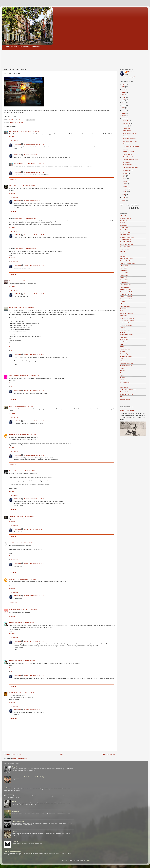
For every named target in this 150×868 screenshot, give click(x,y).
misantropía (123, 342)
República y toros (125, 382)
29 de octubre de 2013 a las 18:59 (24, 308)
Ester (10, 406)
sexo (121, 385)
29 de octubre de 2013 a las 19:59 (34, 265)
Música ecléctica (125, 349)
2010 (124, 200)
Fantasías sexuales (18, 821)
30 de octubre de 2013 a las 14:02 (26, 579)
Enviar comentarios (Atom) (20, 758)
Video (121, 397)
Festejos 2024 (124, 278)
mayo (125, 181)
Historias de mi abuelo (126, 313)
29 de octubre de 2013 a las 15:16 (25, 186)
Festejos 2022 (124, 273)
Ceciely (11, 693)
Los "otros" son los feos (130, 141)
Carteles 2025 (124, 228)
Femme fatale (124, 266)
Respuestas (14, 141)
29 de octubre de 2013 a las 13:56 (29, 131)
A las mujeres (127, 128)
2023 (124, 92)
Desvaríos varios (15, 122)
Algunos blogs (127, 154)
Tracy (10, 281)
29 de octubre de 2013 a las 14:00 (34, 144)
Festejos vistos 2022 (126, 290)
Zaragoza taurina (125, 399)
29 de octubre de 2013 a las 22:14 (26, 516)
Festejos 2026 (124, 282)
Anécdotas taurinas (126, 218)
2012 (124, 195)
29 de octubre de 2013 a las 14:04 (34, 155)
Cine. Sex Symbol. (125, 235)
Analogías (12, 579)
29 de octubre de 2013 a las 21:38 (26, 435)
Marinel (11, 308)
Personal (122, 371)
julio (125, 176)
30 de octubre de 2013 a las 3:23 (22, 543)
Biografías (15, 767)
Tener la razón (127, 165)
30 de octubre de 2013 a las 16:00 (27, 610)
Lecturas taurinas (125, 330)
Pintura (122, 373)
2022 (124, 95)
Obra (121, 359)
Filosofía (122, 301)
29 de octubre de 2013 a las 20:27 (28, 376)
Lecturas (122, 328)
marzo (125, 186)
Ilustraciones (124, 316)
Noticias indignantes (126, 354)
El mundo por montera (126, 258)
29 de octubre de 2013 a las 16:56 (34, 163)
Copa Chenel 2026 (125, 242)
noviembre (127, 123)
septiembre (127, 171)
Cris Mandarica (14, 131)
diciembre (127, 121)
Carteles (122, 223)
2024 (124, 90)
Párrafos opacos (9, 794)
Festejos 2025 (124, 280)
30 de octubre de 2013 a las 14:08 (34, 596)
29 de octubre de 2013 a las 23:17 (34, 455)
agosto (126, 173)
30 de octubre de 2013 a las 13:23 (34, 563)
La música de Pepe (126, 323)
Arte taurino (123, 220)
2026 (124, 84)
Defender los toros (127, 410)
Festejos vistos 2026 (126, 299)
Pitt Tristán (17, 144)
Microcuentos (124, 339)
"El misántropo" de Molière (131, 146)
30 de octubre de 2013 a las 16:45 (24, 693)
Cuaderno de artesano (126, 244)
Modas (122, 344)
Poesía (122, 375)
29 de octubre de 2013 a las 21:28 (23, 406)
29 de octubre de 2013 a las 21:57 (25, 471)
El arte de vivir (124, 256)
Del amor (126, 144)
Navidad (122, 351)
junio (125, 178)
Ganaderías (123, 309)
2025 (124, 87)
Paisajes (122, 361)
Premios (122, 378)
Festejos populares (125, 285)
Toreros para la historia (127, 394)
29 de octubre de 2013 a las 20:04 (34, 354)
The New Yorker (125, 392)
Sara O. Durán (13, 376)
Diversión (123, 251)
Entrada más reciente (13, 754)
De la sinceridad (128, 157)
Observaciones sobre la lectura (13, 851)
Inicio (62, 754)
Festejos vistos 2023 (126, 292)
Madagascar (127, 131)
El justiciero (15, 841)
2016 (124, 110)
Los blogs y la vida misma (131, 167)
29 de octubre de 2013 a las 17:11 (34, 201)
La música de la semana (127, 320)
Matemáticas (124, 337)
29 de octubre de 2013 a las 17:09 (34, 172)
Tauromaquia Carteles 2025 (128, 390)
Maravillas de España (126, 335)
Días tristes (15, 811)
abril (125, 184)
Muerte (122, 347)
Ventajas (126, 149)
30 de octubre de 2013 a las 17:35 (34, 641)
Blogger (88, 860)
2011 (124, 197)
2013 (124, 118)
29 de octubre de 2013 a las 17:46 (23, 281)
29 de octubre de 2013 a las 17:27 (34, 235)
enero (125, 192)
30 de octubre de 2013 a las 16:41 (24, 623)
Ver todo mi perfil (130, 77)
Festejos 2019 (124, 268)
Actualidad (123, 216)
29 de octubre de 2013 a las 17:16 (25, 218)
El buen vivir (127, 162)
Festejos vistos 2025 (126, 297)
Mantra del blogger (129, 152)
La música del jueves (126, 325)
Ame (10, 543)
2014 (124, 116)
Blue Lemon (13, 610)
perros (122, 368)
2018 (124, 105)
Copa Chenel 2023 (125, 239)
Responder (12, 137)
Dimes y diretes (124, 249)
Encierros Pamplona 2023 (127, 263)
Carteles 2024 (124, 225)
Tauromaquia (124, 387)
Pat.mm (11, 623)
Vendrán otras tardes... (130, 133)
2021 (124, 97)
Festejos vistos (124, 287)
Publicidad (123, 380)
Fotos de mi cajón (125, 306)
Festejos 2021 (124, 270)
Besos (14, 801)
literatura (122, 332)
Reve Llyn (12, 435)
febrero (126, 189)
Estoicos (15, 831)
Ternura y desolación (129, 139)
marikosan (12, 516)
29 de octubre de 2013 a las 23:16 (34, 391)
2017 (124, 108)
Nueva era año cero (126, 356)
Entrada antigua (109, 754)
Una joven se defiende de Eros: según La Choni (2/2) (28, 777)
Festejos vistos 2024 (126, 294)
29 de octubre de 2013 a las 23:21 (34, 529)
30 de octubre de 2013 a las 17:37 (34, 710)
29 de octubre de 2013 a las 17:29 (25, 249)
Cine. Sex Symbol (125, 232)
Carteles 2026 (124, 230)
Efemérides (123, 254)
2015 (124, 113)
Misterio (11, 471)
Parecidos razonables (126, 363)
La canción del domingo (127, 318)
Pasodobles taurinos (126, 366)
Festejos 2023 (124, 275)
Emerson (126, 136)
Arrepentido (7, 787)
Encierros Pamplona (126, 261)
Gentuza (122, 311)
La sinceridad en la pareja (131, 159)
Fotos (23, 122)
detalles (11, 186)
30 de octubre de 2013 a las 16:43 (24, 661)
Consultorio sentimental (127, 237)
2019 (124, 103)
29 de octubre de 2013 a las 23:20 (34, 499)
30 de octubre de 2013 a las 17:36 (34, 675)
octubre (126, 126)
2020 (124, 100)
